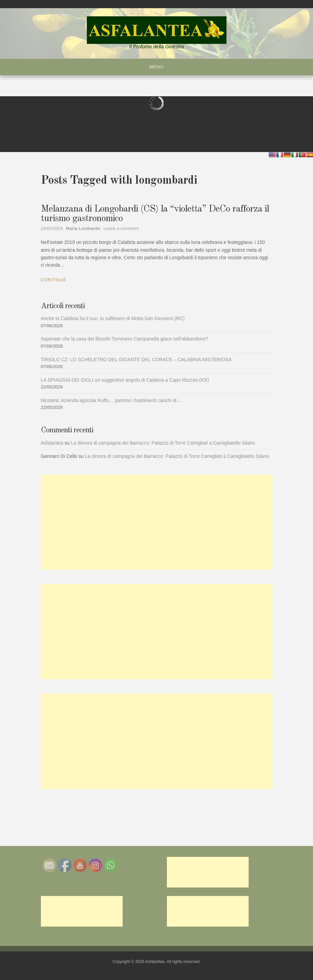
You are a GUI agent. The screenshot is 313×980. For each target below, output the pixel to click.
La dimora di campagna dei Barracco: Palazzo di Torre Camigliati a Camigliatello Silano (163, 443)
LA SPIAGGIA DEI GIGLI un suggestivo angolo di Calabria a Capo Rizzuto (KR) (125, 380)
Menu (156, 67)
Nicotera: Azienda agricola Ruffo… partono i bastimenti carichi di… (111, 400)
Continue (54, 280)
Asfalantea (52, 443)
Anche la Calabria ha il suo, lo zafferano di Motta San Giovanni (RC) (113, 318)
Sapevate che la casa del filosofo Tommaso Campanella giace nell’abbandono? (125, 339)
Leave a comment (121, 228)
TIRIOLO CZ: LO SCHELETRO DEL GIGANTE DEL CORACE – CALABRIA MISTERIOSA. (137, 360)
